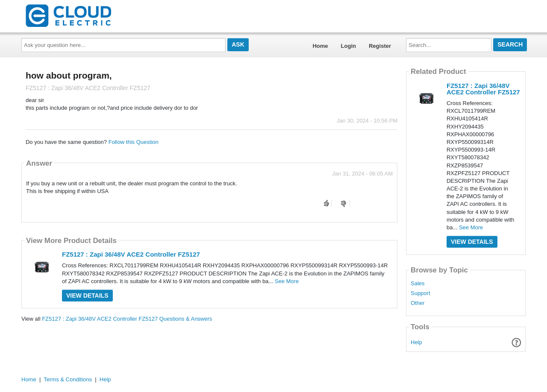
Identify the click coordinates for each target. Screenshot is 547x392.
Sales (418, 284)
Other (418, 303)
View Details (87, 295)
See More (287, 281)
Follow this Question (134, 142)
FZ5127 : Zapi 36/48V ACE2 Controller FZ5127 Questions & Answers (127, 319)
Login (348, 46)
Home (320, 46)
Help (416, 342)
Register (380, 46)
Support (421, 293)
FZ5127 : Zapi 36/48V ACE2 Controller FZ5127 (131, 254)
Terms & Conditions (68, 379)
